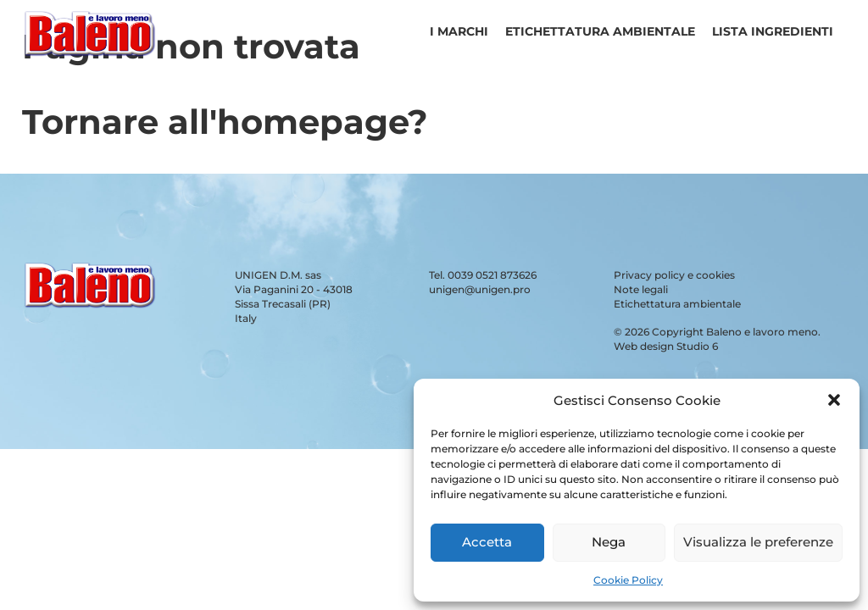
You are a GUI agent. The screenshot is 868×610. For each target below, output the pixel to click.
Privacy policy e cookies (674, 275)
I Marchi (459, 31)
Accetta (487, 542)
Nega (609, 542)
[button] (834, 400)
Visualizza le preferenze (758, 542)
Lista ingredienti (773, 31)
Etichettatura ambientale (600, 31)
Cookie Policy (628, 580)
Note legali (641, 289)
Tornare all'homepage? (225, 122)
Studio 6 (697, 346)
